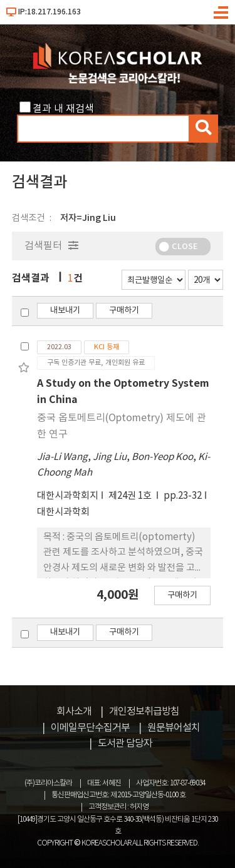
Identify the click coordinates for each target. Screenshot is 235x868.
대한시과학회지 (68, 496)
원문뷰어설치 (174, 728)
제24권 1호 (131, 496)
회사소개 (74, 712)
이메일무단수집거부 (90, 728)
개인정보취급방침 (144, 712)
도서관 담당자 (125, 743)
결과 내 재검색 (63, 109)
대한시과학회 (63, 512)
